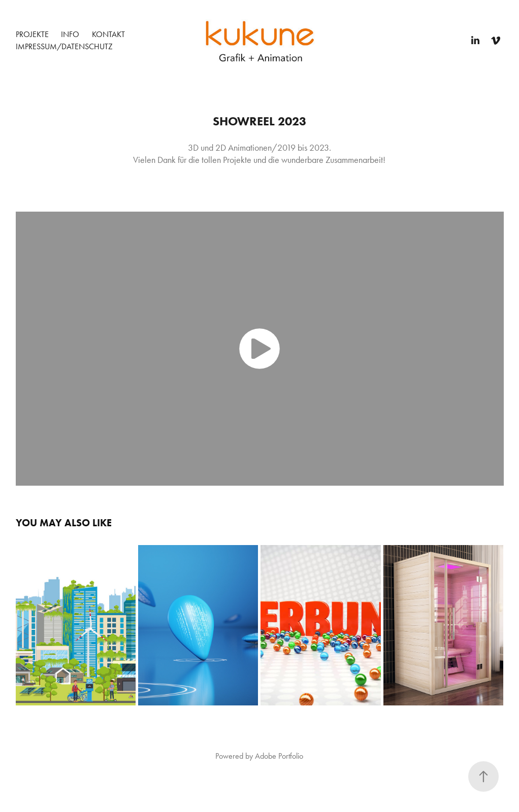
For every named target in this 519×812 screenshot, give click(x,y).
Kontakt (108, 34)
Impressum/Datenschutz (64, 46)
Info (70, 34)
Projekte (32, 34)
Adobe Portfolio (279, 756)
